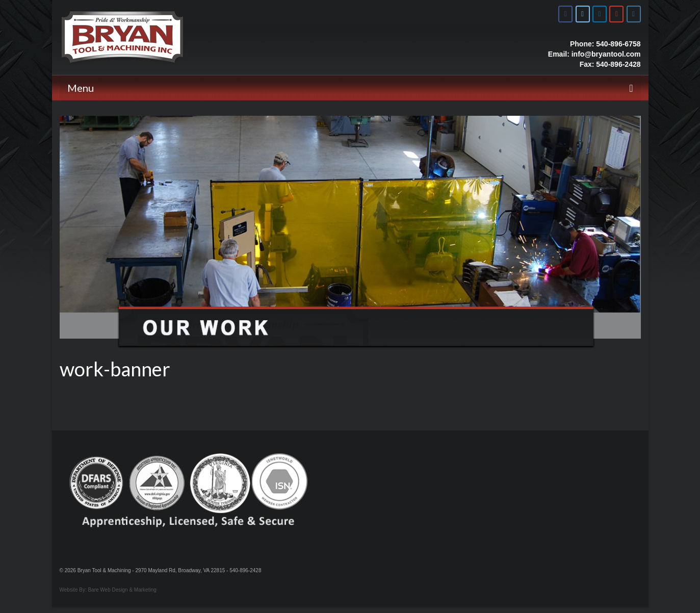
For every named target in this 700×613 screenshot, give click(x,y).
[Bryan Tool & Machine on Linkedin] (600, 14)
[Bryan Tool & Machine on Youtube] (616, 14)
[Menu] (350, 88)
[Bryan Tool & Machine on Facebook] (565, 14)
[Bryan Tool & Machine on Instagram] (634, 14)
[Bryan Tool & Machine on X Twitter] (583, 14)
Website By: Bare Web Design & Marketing (108, 590)
